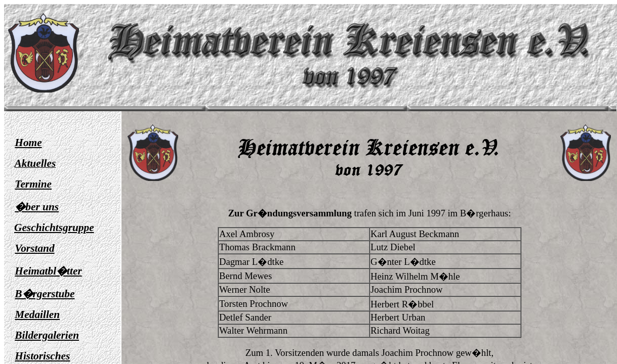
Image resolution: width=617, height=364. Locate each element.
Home (28, 143)
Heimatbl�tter (48, 271)
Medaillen (37, 314)
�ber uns (37, 207)
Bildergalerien (47, 335)
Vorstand (34, 248)
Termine (33, 184)
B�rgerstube (45, 294)
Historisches (42, 356)
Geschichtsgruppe (54, 227)
